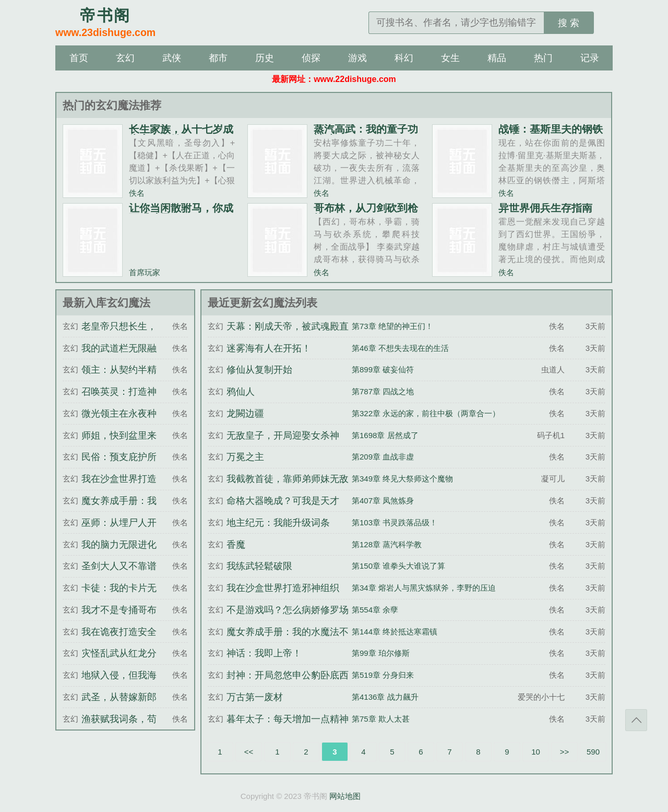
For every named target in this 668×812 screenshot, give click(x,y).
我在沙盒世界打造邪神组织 (283, 588)
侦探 (311, 58)
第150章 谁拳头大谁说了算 (398, 566)
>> (565, 752)
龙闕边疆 (245, 414)
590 (593, 752)
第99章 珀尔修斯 (381, 653)
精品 (497, 58)
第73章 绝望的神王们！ (392, 326)
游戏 (357, 58)
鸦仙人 (241, 392)
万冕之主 (245, 457)
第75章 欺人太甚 (381, 719)
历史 (265, 58)
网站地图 (345, 796)
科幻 (404, 58)
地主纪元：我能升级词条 (278, 523)
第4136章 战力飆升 (385, 697)
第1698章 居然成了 (385, 435)
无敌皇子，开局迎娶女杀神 (283, 436)
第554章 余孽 (375, 610)
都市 (218, 58)
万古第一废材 (255, 697)
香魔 (236, 545)
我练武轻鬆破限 (259, 566)
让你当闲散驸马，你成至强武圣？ (181, 213)
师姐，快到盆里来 (119, 436)
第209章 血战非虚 (383, 457)
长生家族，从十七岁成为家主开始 (181, 134)
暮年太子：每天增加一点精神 (288, 719)
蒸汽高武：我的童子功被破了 (366, 134)
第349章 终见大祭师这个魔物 (402, 479)
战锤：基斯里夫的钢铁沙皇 (551, 134)
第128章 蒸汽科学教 (387, 544)
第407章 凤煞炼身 (383, 501)
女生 (450, 58)
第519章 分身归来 (383, 675)
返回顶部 (636, 720)
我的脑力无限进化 (119, 545)
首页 (79, 58)
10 (536, 752)
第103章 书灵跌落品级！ (395, 522)
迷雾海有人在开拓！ (269, 348)
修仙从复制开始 (259, 370)
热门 (543, 58)
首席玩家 (145, 272)
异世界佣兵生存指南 (545, 208)
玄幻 (125, 58)
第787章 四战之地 (383, 391)
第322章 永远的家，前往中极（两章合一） (426, 413)
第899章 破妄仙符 (383, 369)
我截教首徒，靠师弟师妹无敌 (288, 479)
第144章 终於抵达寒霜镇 (395, 632)
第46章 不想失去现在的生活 (400, 348)
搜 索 (569, 23)
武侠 (172, 58)
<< (249, 752)
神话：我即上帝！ (264, 653)
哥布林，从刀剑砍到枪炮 (366, 213)
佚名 (137, 193)
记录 (590, 58)
